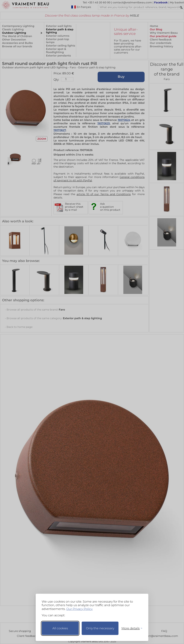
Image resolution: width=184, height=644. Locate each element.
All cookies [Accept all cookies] (60, 628)
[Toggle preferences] (130, 628)
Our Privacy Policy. (80, 609)
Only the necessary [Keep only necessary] (100, 628)
